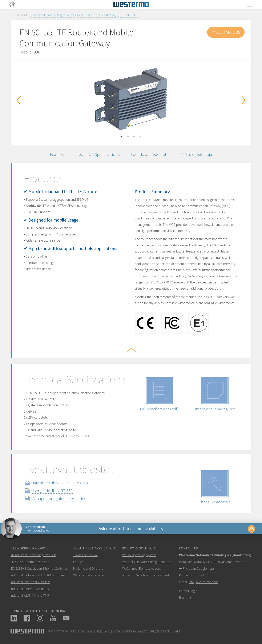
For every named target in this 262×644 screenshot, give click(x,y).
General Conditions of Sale (127, 631)
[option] (131, 99)
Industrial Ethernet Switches (30, 589)
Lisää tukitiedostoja (195, 154)
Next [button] (244, 100)
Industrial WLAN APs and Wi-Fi (30, 595)
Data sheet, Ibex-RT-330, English (60, 483)
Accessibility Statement (156, 631)
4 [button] (141, 137)
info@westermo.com (203, 582)
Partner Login (188, 591)
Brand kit (185, 597)
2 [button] (128, 137)
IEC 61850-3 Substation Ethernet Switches (39, 568)
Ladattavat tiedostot (149, 154)
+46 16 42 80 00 (200, 575)
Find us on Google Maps (198, 568)
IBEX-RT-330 (129, 15)
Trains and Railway (86, 555)
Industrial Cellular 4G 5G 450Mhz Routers (38, 575)
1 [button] (122, 137)
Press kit (175, 631)
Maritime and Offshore (88, 568)
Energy (78, 562)
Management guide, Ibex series (59, 498)
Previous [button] (19, 100)
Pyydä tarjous (226, 32)
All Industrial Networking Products (33, 555)
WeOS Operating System (139, 555)
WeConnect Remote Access (141, 568)
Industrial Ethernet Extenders (30, 582)
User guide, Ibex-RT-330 (52, 491)
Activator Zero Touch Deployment (146, 575)
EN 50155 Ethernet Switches (30, 562)
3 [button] (134, 137)
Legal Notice (104, 631)
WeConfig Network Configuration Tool (148, 562)
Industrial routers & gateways (53, 15)
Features (58, 154)
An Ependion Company (82, 631)
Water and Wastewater (89, 575)
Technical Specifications (98, 154)
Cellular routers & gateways (97, 15)
